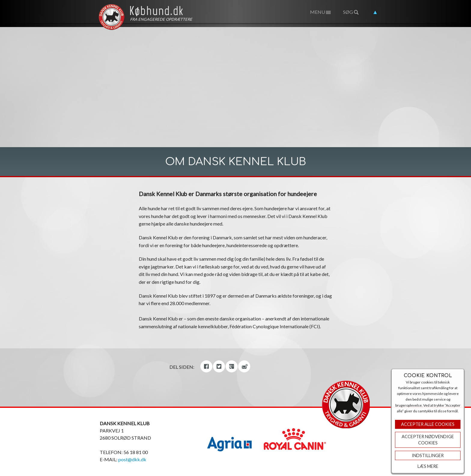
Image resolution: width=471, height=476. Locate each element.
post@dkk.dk (132, 459)
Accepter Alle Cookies (428, 424)
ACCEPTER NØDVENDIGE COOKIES (428, 440)
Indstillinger (428, 455)
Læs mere (428, 466)
